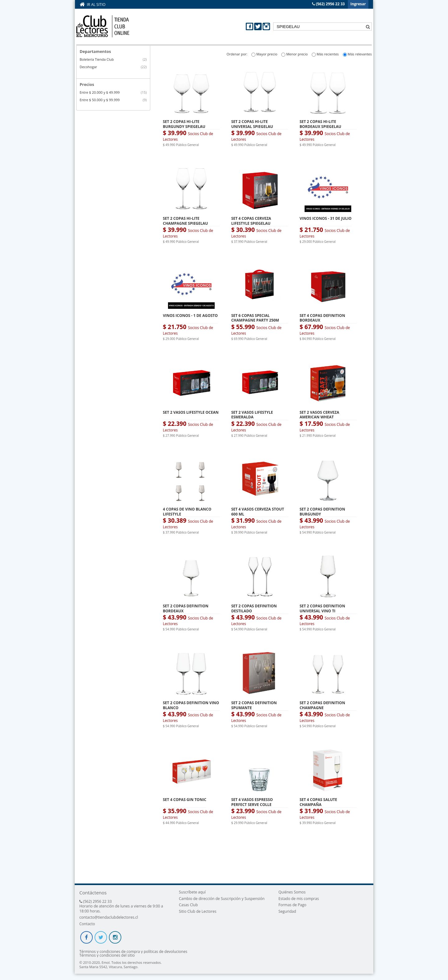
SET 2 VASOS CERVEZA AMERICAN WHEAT (319, 415)
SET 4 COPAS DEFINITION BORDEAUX (322, 318)
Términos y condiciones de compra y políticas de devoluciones (133, 952)
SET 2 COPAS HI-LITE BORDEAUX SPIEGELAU (320, 124)
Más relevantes (360, 54)
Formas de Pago (292, 905)
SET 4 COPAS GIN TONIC (185, 800)
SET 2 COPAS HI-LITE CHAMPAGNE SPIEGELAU (186, 221)
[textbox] (322, 26)
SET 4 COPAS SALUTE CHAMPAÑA (318, 802)
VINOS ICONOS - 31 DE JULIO (326, 218)
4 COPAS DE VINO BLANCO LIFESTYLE (187, 512)
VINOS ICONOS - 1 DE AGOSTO (190, 316)
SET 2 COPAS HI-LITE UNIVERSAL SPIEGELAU (252, 124)
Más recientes (328, 54)
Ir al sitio (96, 5)
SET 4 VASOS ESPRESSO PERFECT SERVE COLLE (252, 802)
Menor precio (297, 54)
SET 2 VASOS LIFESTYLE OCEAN (191, 412)
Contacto (87, 924)
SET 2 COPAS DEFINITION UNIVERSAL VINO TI (322, 608)
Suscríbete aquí (192, 892)
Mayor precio (267, 54)
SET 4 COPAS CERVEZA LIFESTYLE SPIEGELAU (251, 221)
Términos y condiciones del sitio (107, 955)
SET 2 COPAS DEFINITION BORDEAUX (186, 608)
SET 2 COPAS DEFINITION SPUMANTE (254, 705)
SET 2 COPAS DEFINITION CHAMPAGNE (322, 705)
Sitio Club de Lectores (198, 911)
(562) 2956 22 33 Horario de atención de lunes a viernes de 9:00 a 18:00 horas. (121, 906)
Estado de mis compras (299, 899)
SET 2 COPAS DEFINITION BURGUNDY (322, 512)
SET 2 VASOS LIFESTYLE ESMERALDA (252, 415)
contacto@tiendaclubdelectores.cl (109, 917)
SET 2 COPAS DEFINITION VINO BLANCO (191, 705)
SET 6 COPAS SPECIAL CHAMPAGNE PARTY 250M (255, 318)
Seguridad (287, 911)
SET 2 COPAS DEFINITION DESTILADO (254, 608)
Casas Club (188, 905)
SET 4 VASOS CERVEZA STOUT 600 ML (258, 512)
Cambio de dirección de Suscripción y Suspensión (222, 899)
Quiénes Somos (292, 892)
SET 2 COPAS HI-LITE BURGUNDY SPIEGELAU (184, 124)
